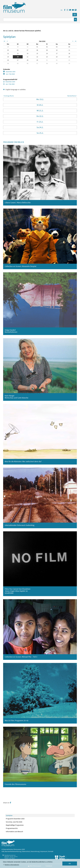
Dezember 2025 (9, 72)
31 (28, 47)
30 (18, 47)
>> (76, 41)
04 (69, 47)
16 (47, 53)
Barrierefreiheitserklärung (13, 851)
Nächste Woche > (72, 96)
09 (47, 50)
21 (28, 57)
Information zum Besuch (14, 831)
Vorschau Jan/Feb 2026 (14, 822)
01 (37, 47)
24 (57, 57)
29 (8, 47)
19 (8, 57)
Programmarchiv (12, 828)
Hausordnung (35, 851)
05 (8, 50)
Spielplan (9, 815)
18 (69, 53)
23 (47, 57)
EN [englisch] (61, 10)
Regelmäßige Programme (15, 825)
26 (8, 60)
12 (8, 53)
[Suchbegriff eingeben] (39, 20)
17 (57, 53)
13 (18, 53)
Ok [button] (70, 864)
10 (57, 50)
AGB (3, 851)
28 (28, 60)
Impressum (44, 851)
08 (37, 50)
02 (47, 47)
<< (4, 41)
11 (69, 50)
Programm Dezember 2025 (15, 819)
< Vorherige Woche (8, 96)
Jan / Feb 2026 (9, 74)
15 (37, 53)
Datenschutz (26, 851)
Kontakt (51, 851)
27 (18, 60)
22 (37, 57)
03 (57, 47)
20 (18, 57)
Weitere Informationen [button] (12, 865)
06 (18, 50)
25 (69, 57)
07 (28, 50)
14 (28, 53)
